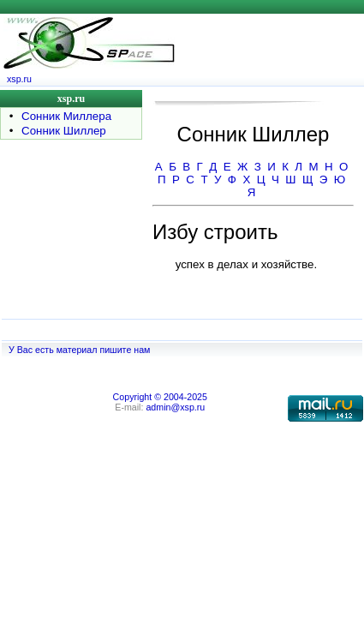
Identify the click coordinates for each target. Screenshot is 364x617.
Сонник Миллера (66, 116)
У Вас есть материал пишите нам (79, 350)
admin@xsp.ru (175, 407)
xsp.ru (19, 79)
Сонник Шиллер (64, 131)
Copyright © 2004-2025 (160, 397)
